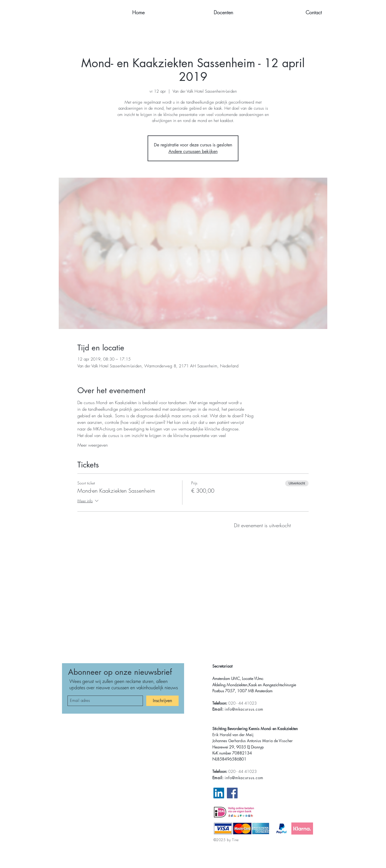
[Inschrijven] (162, 701)
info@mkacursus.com (244, 709)
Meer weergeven (93, 445)
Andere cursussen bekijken (193, 151)
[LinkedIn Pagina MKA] (219, 793)
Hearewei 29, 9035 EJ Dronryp (238, 747)
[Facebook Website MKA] (232, 793)
